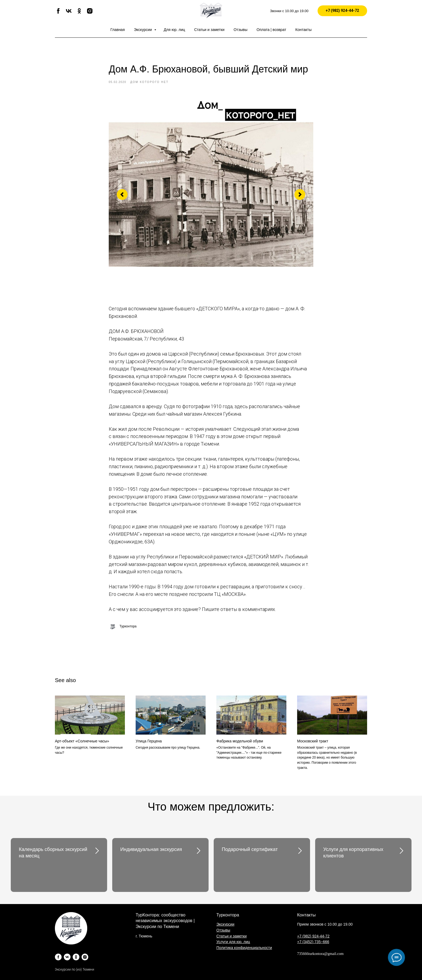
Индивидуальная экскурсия (151, 849)
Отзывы (240, 30)
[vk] (69, 13)
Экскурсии (144, 30)
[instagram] (90, 13)
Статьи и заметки (209, 30)
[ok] (79, 13)
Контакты (303, 30)
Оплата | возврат (271, 30)
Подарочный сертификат (250, 849)
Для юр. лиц (174, 30)
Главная (117, 30)
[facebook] (58, 13)
